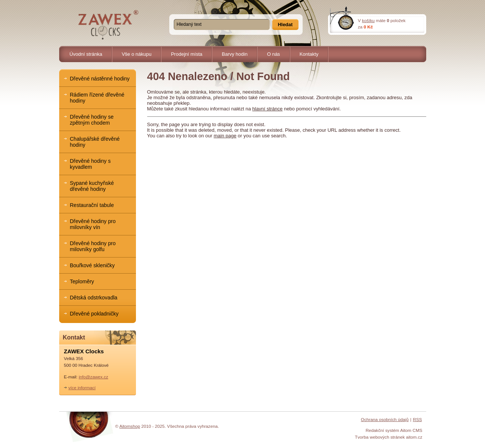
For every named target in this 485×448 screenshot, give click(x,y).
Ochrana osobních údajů (385, 419)
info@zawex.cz (93, 377)
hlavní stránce (268, 109)
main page (225, 136)
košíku (369, 20)
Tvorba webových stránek (380, 437)
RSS (417, 419)
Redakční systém (382, 430)
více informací (82, 388)
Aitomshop (130, 426)
